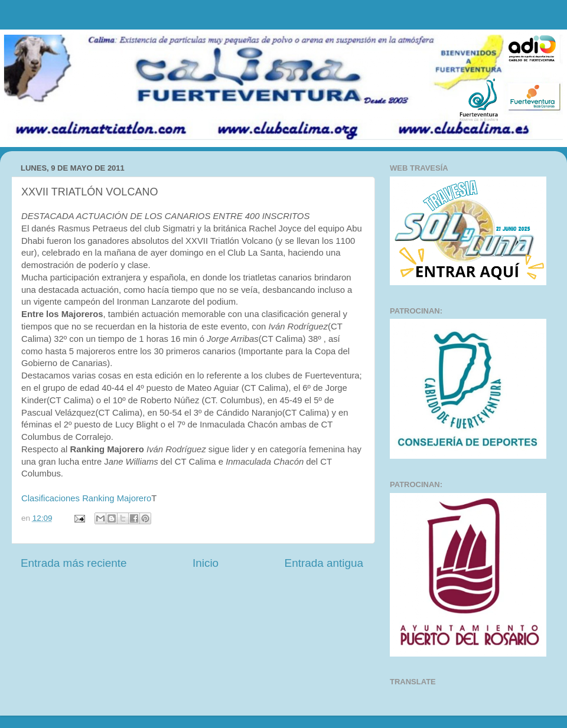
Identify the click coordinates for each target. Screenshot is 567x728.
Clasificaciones (50, 498)
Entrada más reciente (74, 563)
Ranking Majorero (117, 498)
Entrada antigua (324, 563)
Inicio (206, 563)
